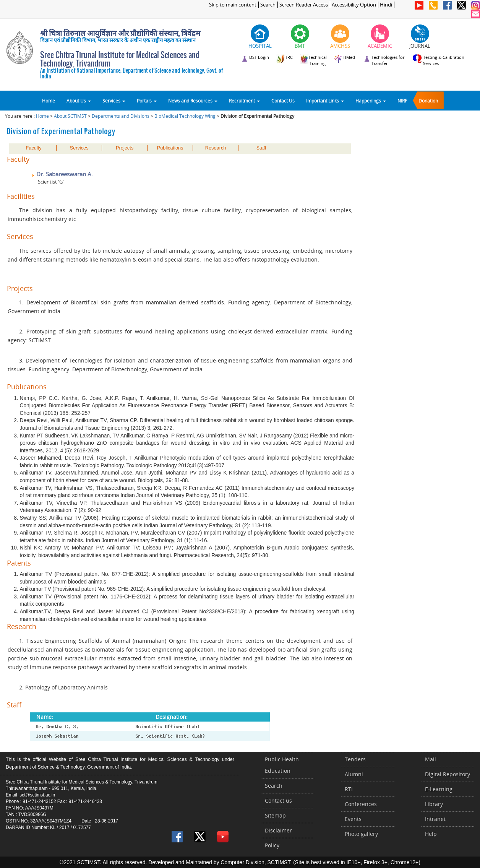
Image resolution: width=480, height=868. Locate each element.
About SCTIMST (70, 116)
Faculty (34, 148)
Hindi (386, 5)
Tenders (355, 759)
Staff (261, 148)
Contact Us (283, 101)
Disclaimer (278, 830)
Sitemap (275, 815)
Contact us (278, 801)
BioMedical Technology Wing (185, 116)
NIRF (402, 101)
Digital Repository (448, 774)
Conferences (361, 804)
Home (49, 101)
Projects (125, 148)
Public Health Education (282, 765)
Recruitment (244, 101)
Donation (428, 101)
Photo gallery (361, 834)
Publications (170, 148)
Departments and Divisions (121, 116)
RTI (349, 789)
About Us (79, 101)
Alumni (354, 774)
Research (216, 148)
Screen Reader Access (304, 5)
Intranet (435, 819)
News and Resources (193, 101)
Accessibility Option (354, 5)
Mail (431, 759)
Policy (272, 845)
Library (434, 804)
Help (431, 834)
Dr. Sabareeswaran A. (62, 174)
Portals (147, 101)
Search (268, 5)
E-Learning (439, 789)
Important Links (325, 101)
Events (353, 819)
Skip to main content (233, 5)
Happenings (371, 101)
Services (114, 101)
